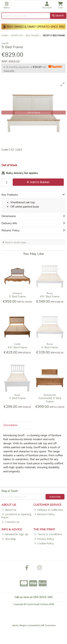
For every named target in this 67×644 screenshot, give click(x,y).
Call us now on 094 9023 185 (33, 597)
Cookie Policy (44, 543)
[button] (63, 84)
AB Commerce (48, 625)
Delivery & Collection (49, 510)
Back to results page (16, 242)
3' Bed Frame (17, 398)
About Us (9, 510)
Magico (23, 625)
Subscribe (55, 497)
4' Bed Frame (50, 347)
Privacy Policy (44, 539)
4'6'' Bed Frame (50, 297)
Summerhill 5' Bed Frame (50, 400)
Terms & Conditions (48, 534)
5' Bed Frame (17, 297)
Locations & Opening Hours (16, 516)
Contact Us (11, 522)
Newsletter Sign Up (15, 534)
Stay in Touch (10, 491)
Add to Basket (38, 182)
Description (10, 425)
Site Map (9, 539)
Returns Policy (44, 514)
